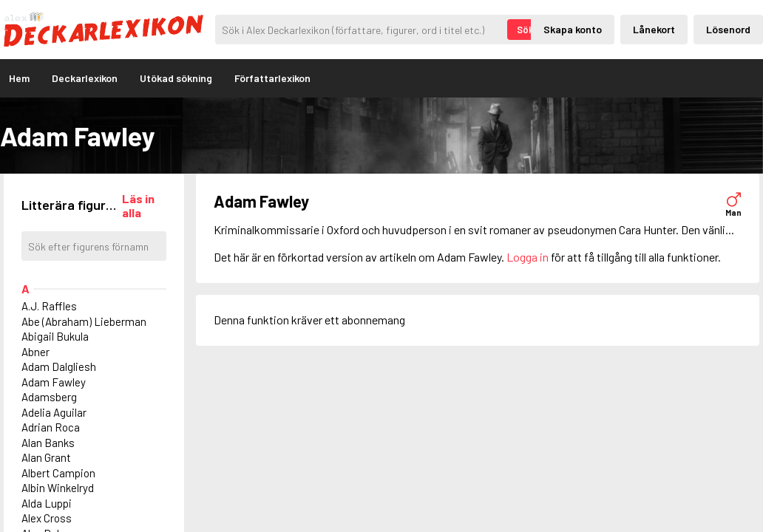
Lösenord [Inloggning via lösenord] (728, 29)
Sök (525, 30)
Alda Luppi (47, 503)
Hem (19, 78)
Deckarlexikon (85, 78)
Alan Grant (46, 457)
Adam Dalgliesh (59, 366)
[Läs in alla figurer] (144, 205)
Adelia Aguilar (54, 412)
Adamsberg (49, 397)
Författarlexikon (272, 78)
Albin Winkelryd (58, 488)
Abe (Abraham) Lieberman (84, 321)
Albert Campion (58, 473)
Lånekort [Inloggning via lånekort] (654, 29)
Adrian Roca (51, 427)
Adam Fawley (54, 382)
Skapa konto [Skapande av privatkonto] (573, 29)
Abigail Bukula (55, 336)
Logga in (528, 257)
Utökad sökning (176, 78)
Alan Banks (48, 443)
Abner (35, 352)
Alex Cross (47, 518)
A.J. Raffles (49, 306)
